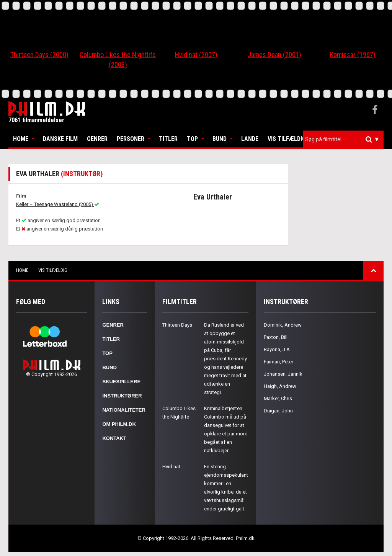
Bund (220, 139)
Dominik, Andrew (283, 325)
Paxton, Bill (276, 337)
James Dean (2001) (274, 55)
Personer (131, 139)
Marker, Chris (278, 398)
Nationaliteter (124, 410)
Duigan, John (278, 411)
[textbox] (345, 139)
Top (192, 139)
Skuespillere (121, 382)
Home (21, 139)
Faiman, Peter (278, 362)
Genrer (97, 139)
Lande (250, 139)
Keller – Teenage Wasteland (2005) (58, 204)
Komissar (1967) (353, 55)
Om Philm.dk (119, 424)
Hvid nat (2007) (196, 55)
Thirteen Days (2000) (39, 55)
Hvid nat (171, 467)
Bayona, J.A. (277, 349)
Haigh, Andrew (280, 386)
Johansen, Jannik (283, 374)
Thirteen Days (177, 325)
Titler (168, 139)
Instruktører (122, 396)
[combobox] (343, 140)
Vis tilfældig (287, 139)
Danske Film (60, 139)
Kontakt (114, 438)
